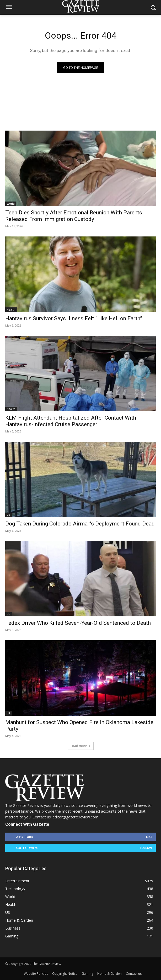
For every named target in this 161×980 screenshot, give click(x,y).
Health (11, 310)
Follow (146, 848)
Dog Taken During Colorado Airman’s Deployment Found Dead (80, 524)
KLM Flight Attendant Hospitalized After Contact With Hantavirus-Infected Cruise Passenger (71, 421)
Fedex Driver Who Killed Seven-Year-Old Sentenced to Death (78, 623)
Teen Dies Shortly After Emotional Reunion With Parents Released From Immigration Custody (74, 216)
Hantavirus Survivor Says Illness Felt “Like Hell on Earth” (74, 318)
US (9, 515)
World (11, 204)
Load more (81, 746)
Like (149, 837)
